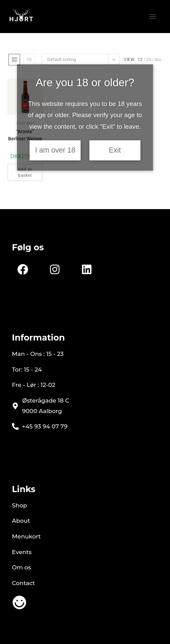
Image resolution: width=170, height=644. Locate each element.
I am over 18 (55, 150)
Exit (115, 150)
